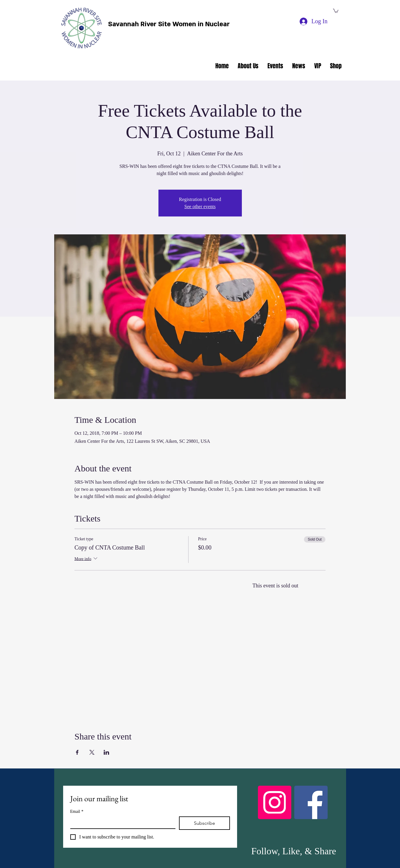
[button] (336, 11)
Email (77, 811)
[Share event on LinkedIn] (106, 752)
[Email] (121, 822)
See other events (200, 206)
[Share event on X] (92, 752)
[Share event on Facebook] (77, 752)
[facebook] (323, 11)
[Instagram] (275, 802)
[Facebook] (311, 802)
